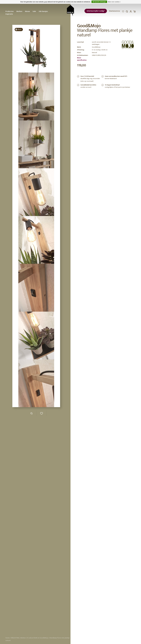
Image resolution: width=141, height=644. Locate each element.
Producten (10, 11)
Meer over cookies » (114, 2)
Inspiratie (9, 14)
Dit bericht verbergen (99, 2)
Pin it (18, 30)
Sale (34, 11)
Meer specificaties (82, 59)
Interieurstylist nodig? (96, 11)
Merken (19, 11)
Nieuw (27, 11)
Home (7, 638)
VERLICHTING (15, 638)
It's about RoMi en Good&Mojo (38, 638)
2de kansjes (43, 11)
